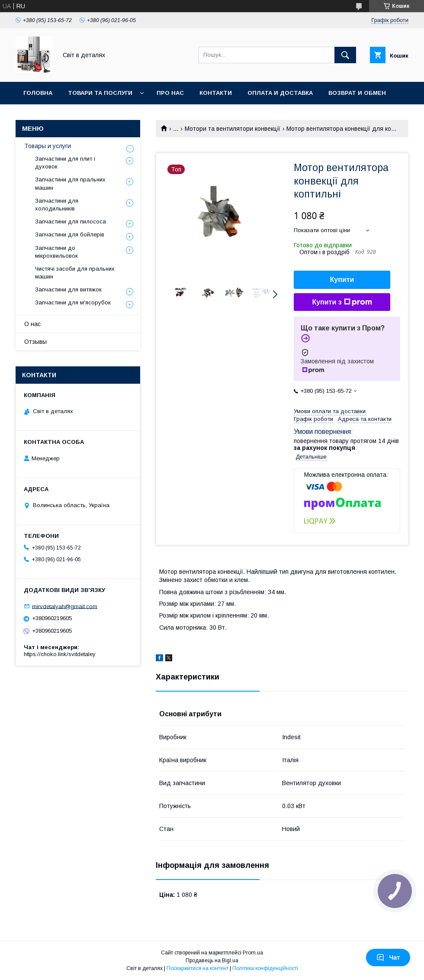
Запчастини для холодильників (57, 205)
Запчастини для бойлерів (70, 234)
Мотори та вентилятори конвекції (233, 129)
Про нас (170, 93)
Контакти (216, 93)
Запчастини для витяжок (68, 289)
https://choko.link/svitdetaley (60, 654)
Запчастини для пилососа (71, 222)
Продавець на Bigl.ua (212, 961)
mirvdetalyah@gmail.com (65, 606)
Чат (388, 957)
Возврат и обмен (357, 93)
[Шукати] (345, 55)
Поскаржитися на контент (198, 968)
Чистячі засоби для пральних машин (75, 273)
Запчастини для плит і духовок (65, 163)
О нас (32, 324)
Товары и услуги (48, 146)
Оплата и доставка (280, 93)
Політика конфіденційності (265, 968)
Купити (342, 280)
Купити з (342, 302)
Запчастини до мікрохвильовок (56, 252)
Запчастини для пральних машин (70, 183)
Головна (38, 93)
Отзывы (35, 342)
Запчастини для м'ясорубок (73, 302)
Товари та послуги (100, 93)
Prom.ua (253, 953)
